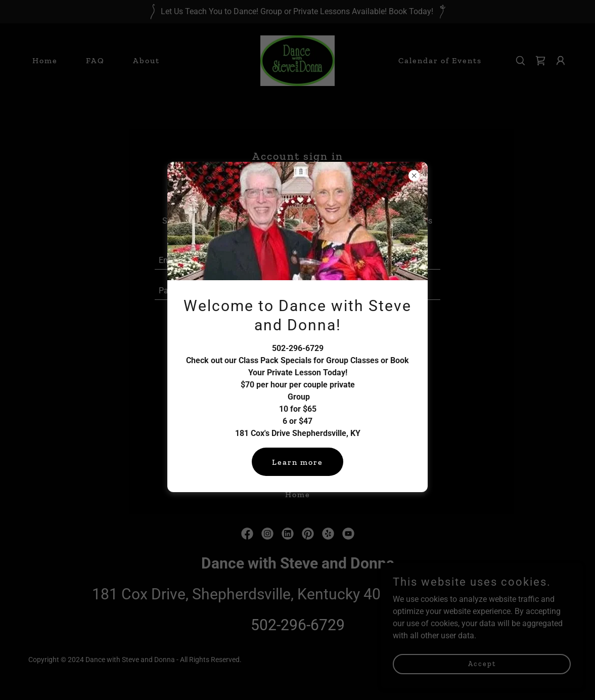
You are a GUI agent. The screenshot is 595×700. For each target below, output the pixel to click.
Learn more (297, 462)
